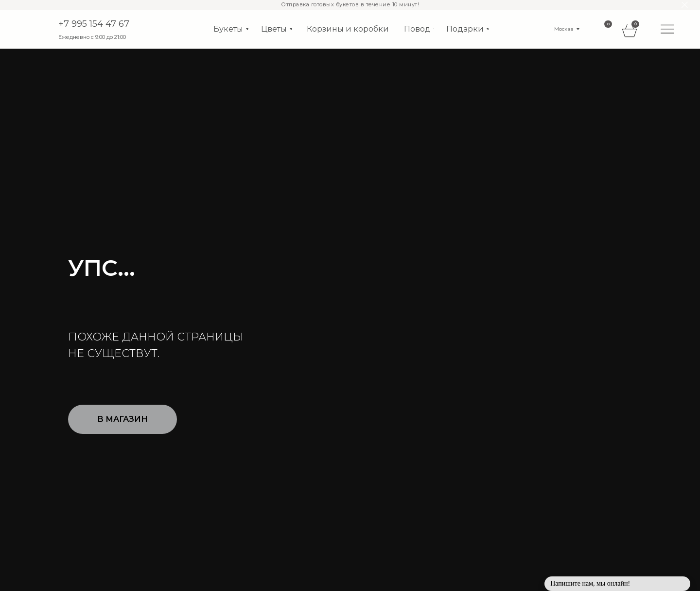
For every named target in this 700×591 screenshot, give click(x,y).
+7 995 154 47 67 (94, 24)
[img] (667, 29)
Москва (564, 29)
